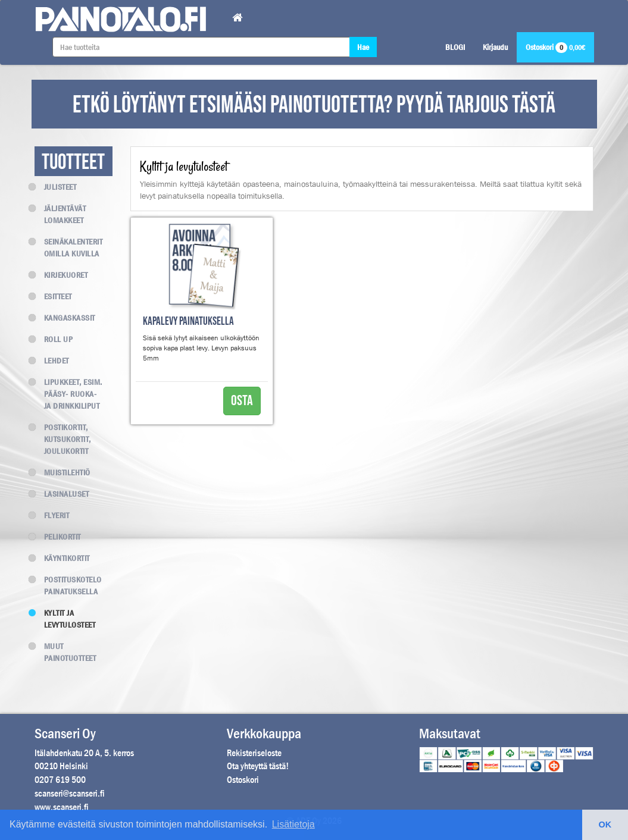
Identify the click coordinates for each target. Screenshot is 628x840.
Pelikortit (58, 537)
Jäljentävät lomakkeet (60, 214)
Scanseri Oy (65, 734)
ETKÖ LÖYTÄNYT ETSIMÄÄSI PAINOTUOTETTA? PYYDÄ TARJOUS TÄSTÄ (314, 105)
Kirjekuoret (61, 275)
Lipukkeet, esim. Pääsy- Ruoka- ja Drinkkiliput (68, 394)
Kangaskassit (65, 318)
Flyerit (52, 515)
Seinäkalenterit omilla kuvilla (69, 247)
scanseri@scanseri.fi (70, 793)
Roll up (54, 339)
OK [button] (605, 825)
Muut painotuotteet (65, 652)
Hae (363, 47)
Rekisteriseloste (254, 753)
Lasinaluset (62, 494)
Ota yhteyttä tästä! (258, 766)
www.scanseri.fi (62, 807)
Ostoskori (555, 47)
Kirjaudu (495, 47)
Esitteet (53, 296)
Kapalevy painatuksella (188, 322)
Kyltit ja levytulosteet (65, 619)
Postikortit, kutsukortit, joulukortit (63, 439)
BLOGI (455, 47)
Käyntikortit (62, 558)
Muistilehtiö (63, 472)
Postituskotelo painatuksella (68, 585)
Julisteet (56, 187)
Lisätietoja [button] (293, 824)
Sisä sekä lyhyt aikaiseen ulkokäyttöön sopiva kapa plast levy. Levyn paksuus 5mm (201, 348)
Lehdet (52, 361)
